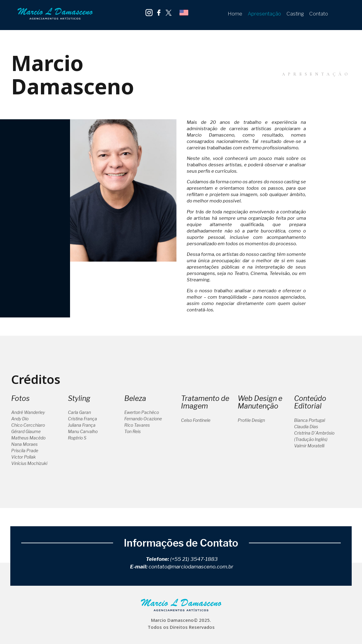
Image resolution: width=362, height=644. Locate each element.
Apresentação (264, 14)
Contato (319, 14)
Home (235, 14)
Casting (295, 14)
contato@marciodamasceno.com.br (191, 567)
